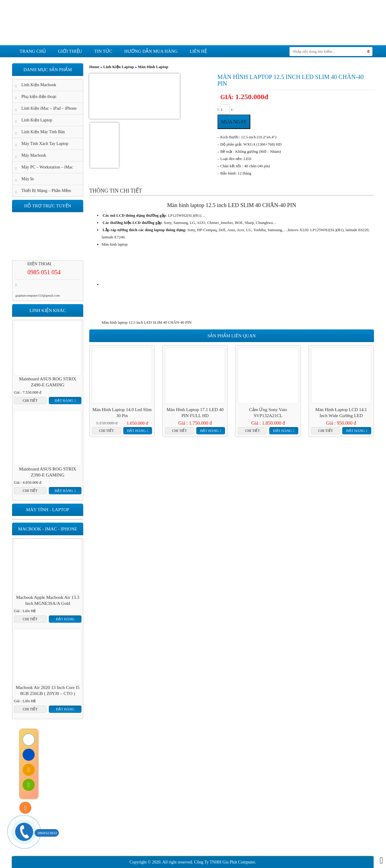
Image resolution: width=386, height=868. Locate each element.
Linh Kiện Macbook (39, 85)
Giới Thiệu (114, 752)
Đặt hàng (136, 431)
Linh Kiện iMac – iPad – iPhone (49, 108)
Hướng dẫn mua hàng (151, 51)
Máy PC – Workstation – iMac (47, 167)
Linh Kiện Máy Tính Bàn (43, 132)
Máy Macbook (34, 155)
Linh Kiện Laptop (119, 67)
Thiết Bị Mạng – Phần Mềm (46, 191)
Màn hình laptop (115, 244)
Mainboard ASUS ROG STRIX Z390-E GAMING (48, 472)
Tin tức (103, 51)
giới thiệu (70, 51)
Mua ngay (234, 122)
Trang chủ (33, 51)
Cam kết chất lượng (223, 752)
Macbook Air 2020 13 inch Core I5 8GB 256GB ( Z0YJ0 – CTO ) (48, 690)
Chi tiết (106, 431)
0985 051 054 (44, 272)
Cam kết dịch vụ (162, 752)
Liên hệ (198, 51)
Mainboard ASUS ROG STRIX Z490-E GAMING (48, 382)
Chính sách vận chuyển (101, 824)
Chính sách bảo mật (98, 815)
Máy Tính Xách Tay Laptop (45, 144)
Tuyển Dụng (312, 752)
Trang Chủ (73, 752)
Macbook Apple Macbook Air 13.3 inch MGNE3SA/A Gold (48, 600)
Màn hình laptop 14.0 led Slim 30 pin (122, 413)
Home (94, 67)
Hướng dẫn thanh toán (100, 833)
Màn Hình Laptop (153, 67)
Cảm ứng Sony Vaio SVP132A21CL (268, 413)
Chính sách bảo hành (99, 797)
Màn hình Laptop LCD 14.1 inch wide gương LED (341, 413)
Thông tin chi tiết (116, 191)
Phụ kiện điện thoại (39, 97)
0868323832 (46, 833)
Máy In (28, 179)
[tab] (116, 191)
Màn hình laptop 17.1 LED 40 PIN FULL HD (195, 413)
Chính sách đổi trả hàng (101, 806)
